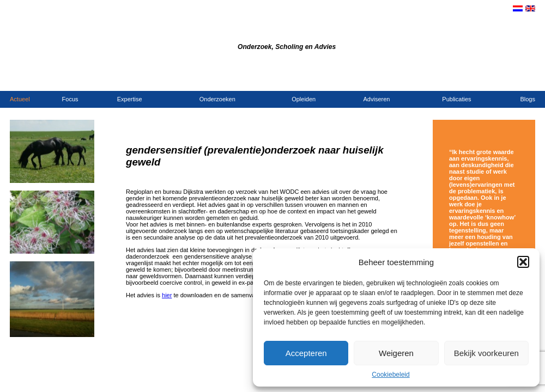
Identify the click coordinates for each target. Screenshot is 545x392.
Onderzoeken (217, 99)
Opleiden (304, 99)
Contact (460, 79)
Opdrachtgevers (496, 79)
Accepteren (306, 353)
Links (528, 79)
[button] (523, 262)
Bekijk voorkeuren (486, 353)
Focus (70, 99)
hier (167, 295)
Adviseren (377, 99)
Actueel (20, 99)
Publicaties (456, 99)
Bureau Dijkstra (195, 32)
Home (438, 79)
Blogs (528, 99)
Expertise (130, 99)
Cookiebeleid (390, 375)
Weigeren (396, 353)
